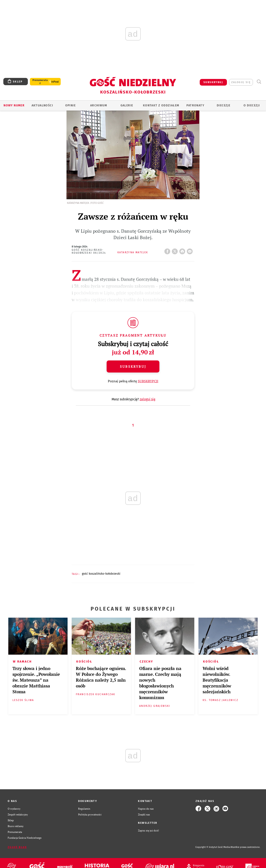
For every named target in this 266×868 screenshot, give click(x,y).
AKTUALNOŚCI (42, 105)
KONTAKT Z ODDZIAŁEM (161, 105)
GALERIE (127, 105)
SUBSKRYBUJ (213, 82)
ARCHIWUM (99, 105)
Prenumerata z (40, 82)
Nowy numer (14, 105)
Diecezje (224, 105)
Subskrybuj (133, 366)
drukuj (183, 250)
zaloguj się (241, 82)
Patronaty (195, 105)
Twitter (176, 250)
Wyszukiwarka (259, 82)
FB (168, 250)
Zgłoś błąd (17, 847)
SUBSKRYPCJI (148, 381)
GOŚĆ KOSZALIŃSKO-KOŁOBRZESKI (101, 574)
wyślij (191, 250)
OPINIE (70, 105)
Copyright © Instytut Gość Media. (213, 847)
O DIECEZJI (252, 105)
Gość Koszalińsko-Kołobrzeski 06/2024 (89, 251)
